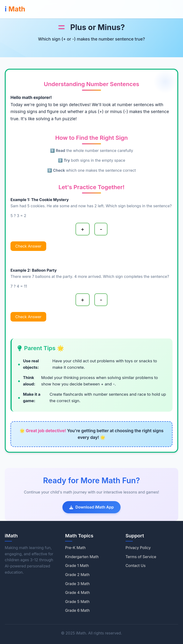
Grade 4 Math (77, 592)
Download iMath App (92, 507)
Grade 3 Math (77, 584)
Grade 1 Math (77, 566)
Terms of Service (141, 557)
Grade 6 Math (77, 610)
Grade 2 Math (77, 575)
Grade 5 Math (77, 602)
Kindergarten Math (82, 557)
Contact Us (136, 566)
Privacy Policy (138, 548)
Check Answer (28, 246)
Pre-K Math (75, 548)
